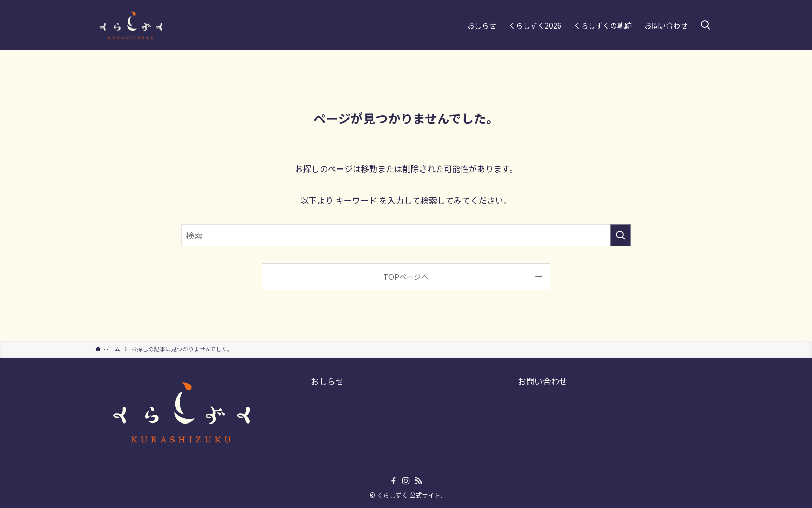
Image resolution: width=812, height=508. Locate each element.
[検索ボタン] (705, 25)
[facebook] (394, 481)
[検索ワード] (406, 235)
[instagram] (406, 481)
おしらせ (327, 381)
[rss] (418, 481)
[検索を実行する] (620, 235)
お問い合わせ (543, 381)
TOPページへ (406, 277)
